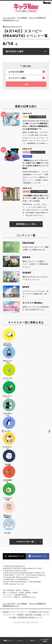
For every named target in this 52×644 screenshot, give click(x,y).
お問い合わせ (43, 612)
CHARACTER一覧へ (29, 542)
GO (26, 84)
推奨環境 (33, 612)
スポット (33, 641)
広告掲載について (41, 615)
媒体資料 (29, 615)
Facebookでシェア (38, 556)
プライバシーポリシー (19, 612)
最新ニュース (8, 641)
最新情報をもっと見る (29, 224)
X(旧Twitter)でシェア (14, 556)
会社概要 (13, 618)
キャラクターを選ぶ (45, 641)
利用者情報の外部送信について (30, 618)
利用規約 (6, 612)
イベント (20, 641)
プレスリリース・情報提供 (13, 615)
